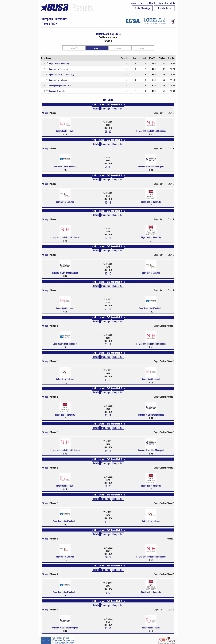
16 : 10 (108, 273)
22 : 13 (108, 167)
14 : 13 (108, 451)
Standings (106, 108)
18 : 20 (108, 486)
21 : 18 (108, 309)
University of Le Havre (58, 80)
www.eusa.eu (138, 3)
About (152, 3)
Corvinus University (57, 91)
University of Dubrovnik (59, 69)
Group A (73, 48)
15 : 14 (108, 415)
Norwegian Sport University (60, 85)
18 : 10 (108, 380)
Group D (143, 48)
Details (96, 108)
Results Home (164, 8)
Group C (120, 48)
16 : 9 (108, 557)
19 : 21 (108, 628)
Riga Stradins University (59, 63)
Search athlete (167, 3)
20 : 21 (108, 593)
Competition (118, 108)
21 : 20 (108, 131)
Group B (97, 48)
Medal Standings (143, 8)
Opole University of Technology (62, 74)
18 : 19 (108, 202)
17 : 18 (108, 238)
